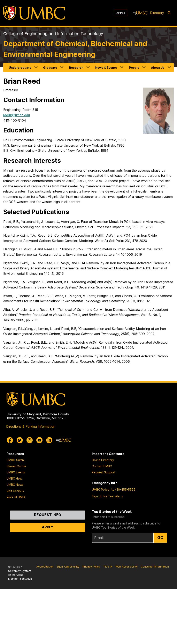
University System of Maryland (20, 573)
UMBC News (15, 485)
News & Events (106, 68)
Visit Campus (15, 491)
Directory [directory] (157, 13)
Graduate (50, 68)
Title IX (108, 567)
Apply (121, 13)
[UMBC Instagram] (30, 440)
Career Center (16, 466)
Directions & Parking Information (31, 426)
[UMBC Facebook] (10, 440)
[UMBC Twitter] (20, 440)
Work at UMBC (16, 497)
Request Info (48, 515)
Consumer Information (155, 567)
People (134, 68)
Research (76, 68)
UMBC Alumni (16, 460)
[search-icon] (169, 13)
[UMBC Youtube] (39, 440)
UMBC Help (14, 478)
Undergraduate (20, 68)
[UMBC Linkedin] (49, 440)
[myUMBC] (140, 13)
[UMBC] (34, 13)
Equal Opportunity (68, 567)
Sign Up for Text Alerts (107, 496)
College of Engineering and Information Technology (53, 34)
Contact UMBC (102, 466)
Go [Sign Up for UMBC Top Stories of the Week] (160, 538)
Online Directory (103, 460)
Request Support (103, 472)
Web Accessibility (126, 567)
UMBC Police (101, 490)
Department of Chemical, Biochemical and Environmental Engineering (75, 49)
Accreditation (45, 567)
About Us (158, 68)
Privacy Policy (91, 567)
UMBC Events (16, 472)
